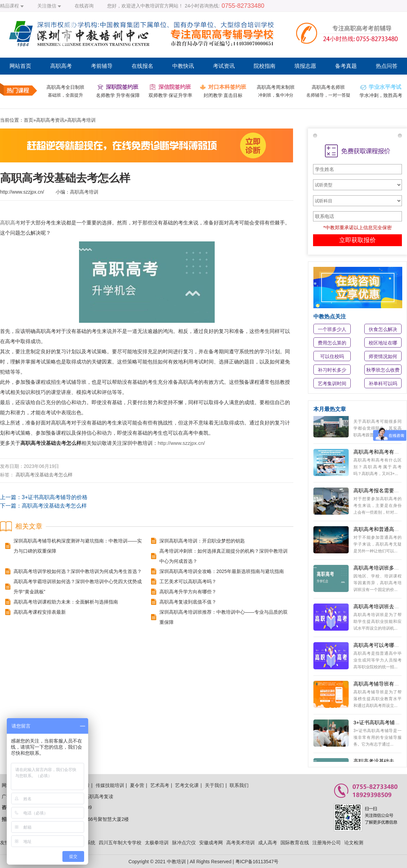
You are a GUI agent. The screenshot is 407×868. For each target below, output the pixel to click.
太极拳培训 (157, 843)
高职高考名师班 (328, 87)
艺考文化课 (187, 785)
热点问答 (387, 66)
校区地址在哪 (383, 343)
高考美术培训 (240, 843)
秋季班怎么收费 (383, 370)
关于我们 (214, 785)
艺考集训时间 (332, 383)
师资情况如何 (383, 356)
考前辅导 (102, 66)
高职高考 (61, 66)
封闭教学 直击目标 (223, 95)
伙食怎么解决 (383, 329)
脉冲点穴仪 (184, 843)
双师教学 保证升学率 (171, 95)
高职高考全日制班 (65, 87)
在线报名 (142, 66)
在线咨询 (84, 6)
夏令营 (137, 785)
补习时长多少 (332, 370)
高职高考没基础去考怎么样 (44, 475)
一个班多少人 (332, 329)
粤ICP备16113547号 (257, 862)
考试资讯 (224, 66)
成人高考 (268, 843)
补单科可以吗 (383, 383)
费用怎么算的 (332, 343)
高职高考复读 (99, 796)
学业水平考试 (385, 87)
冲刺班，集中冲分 (276, 95)
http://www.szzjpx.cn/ (181, 443)
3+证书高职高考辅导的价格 (55, 497)
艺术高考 (160, 785)
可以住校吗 (332, 356)
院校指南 (265, 66)
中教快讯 (183, 66)
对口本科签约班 (227, 87)
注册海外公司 (327, 843)
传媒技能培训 (110, 785)
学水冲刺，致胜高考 (381, 95)
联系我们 (239, 785)
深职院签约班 (122, 87)
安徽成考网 (211, 843)
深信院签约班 (175, 87)
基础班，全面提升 (65, 95)
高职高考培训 (81, 120)
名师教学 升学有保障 (118, 95)
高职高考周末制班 (276, 87)
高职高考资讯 (50, 120)
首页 (28, 120)
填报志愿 (305, 66)
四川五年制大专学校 (120, 843)
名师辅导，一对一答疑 (328, 95)
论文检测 (354, 843)
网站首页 (20, 66)
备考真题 (346, 66)
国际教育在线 (295, 843)
